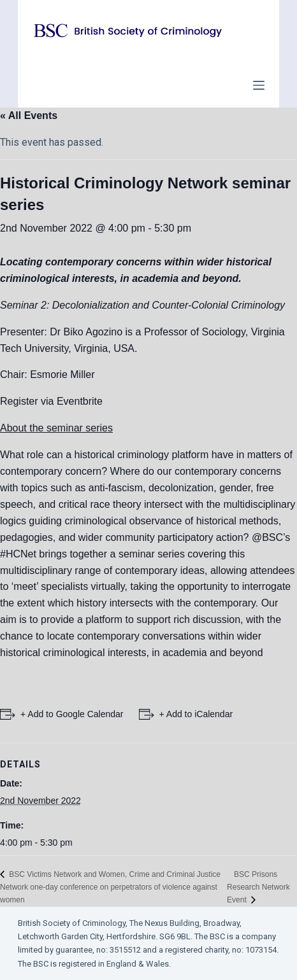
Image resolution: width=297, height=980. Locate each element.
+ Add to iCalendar (196, 714)
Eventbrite (80, 401)
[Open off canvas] (259, 85)
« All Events (29, 115)
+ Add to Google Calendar (72, 714)
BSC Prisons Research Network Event (258, 887)
